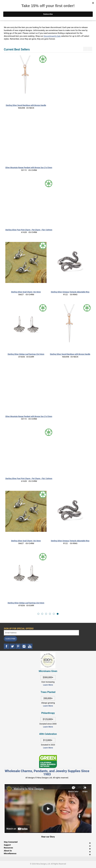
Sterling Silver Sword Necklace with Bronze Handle (26, 105)
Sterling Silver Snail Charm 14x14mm (26, 292)
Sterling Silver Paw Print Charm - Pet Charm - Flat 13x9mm (29, 230)
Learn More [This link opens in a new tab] (48, 706)
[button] (38, 614)
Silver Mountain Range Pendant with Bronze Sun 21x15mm (29, 168)
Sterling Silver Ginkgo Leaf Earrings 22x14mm (26, 354)
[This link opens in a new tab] (48, 756)
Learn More (48, 685)
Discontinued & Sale (52, 36)
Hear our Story (48, 837)
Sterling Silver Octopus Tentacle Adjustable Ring (70, 292)
